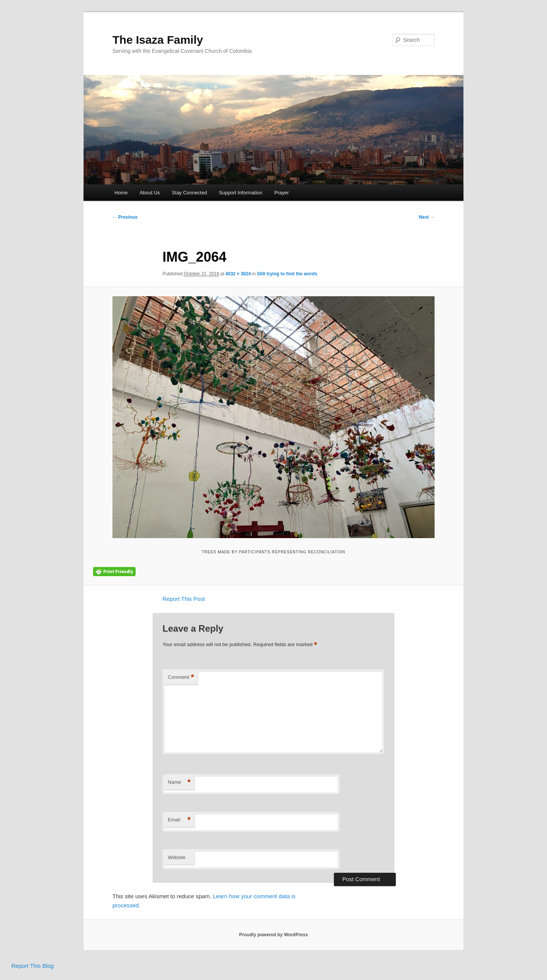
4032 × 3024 (238, 274)
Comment (181, 677)
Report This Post (184, 599)
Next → (427, 217)
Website (177, 857)
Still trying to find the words (287, 274)
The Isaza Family (158, 40)
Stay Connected (189, 193)
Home (121, 193)
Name (179, 782)
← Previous (125, 217)
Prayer (281, 193)
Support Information (240, 193)
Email (179, 820)
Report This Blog (32, 966)
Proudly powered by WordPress (273, 935)
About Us (149, 193)
